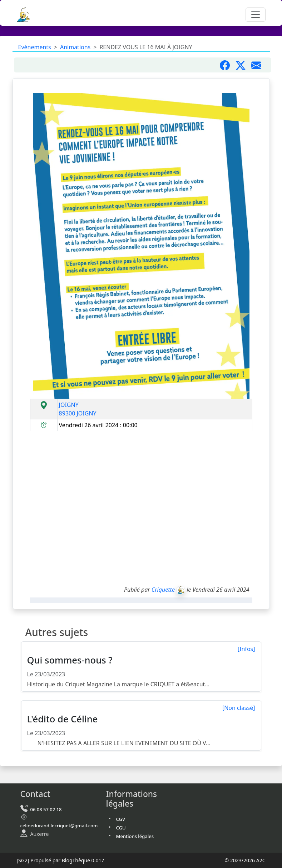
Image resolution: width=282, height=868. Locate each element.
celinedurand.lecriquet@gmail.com (59, 826)
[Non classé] (239, 708)
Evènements (35, 47)
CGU (121, 828)
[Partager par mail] (259, 65)
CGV (121, 819)
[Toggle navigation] (256, 15)
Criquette (163, 590)
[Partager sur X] (243, 65)
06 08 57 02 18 (46, 809)
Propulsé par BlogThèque (60, 860)
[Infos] (246, 649)
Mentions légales (135, 836)
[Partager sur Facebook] (228, 65)
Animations (75, 47)
